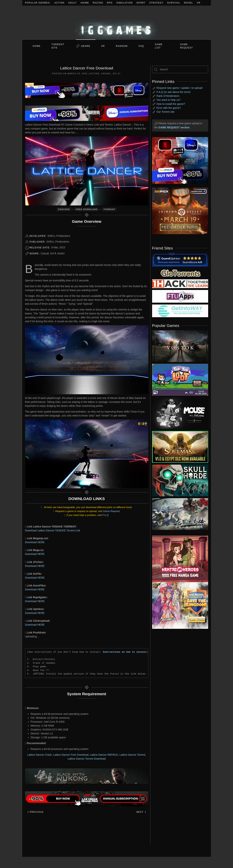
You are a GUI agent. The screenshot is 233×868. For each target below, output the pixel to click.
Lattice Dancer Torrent (132, 755)
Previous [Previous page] (35, 812)
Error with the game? (169, 108)
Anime (85, 3)
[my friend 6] (180, 296)
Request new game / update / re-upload (179, 88)
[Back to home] (117, 22)
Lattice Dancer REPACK (104, 755)
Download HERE (35, 542)
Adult (72, 3)
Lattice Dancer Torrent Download (87, 759)
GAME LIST (159, 46)
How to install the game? (171, 104)
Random (122, 46)
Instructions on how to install (125, 652)
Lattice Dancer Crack (40, 755)
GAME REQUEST (187, 46)
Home (37, 46)
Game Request (111, 511)
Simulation (125, 3)
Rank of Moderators (168, 96)
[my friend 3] (180, 283)
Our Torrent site (165, 112)
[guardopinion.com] (180, 259)
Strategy (156, 3)
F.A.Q (105, 515)
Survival (174, 3)
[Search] (180, 69)
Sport (141, 3)
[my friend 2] (180, 273)
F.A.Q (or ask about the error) (173, 92)
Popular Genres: (38, 3)
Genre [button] (86, 46)
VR (199, 3)
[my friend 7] (180, 311)
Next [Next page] (141, 812)
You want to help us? (168, 100)
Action (59, 3)
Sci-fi (116, 74)
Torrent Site (58, 46)
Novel (189, 3)
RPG (110, 3)
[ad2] (178, 559)
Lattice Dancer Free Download (71, 755)
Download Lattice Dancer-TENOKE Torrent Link (53, 530)
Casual (106, 74)
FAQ (141, 46)
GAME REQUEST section (174, 127)
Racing (98, 3)
